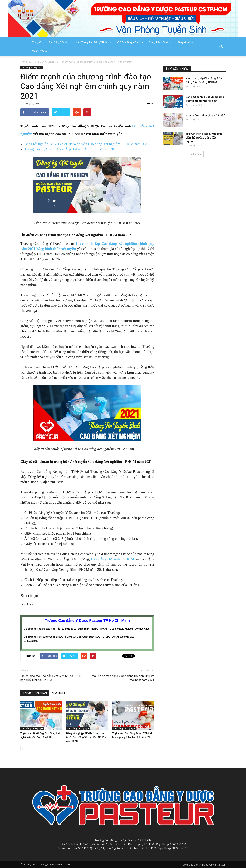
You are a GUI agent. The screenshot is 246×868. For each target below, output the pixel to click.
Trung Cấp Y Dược (160, 42)
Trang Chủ (38, 42)
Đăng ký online (185, 42)
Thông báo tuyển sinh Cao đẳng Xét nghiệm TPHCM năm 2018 (71, 149)
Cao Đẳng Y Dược (60, 42)
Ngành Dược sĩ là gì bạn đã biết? (206, 115)
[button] (221, 47)
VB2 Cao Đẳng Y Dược (130, 42)
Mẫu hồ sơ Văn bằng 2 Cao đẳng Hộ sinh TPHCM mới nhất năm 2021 (123, 678)
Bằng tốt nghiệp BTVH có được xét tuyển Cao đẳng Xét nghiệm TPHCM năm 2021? (87, 144)
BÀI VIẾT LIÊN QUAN (35, 693)
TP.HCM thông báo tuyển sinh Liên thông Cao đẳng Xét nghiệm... (204, 138)
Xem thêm (195, 154)
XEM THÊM (58, 693)
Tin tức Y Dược (40, 51)
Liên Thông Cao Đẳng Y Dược (94, 42)
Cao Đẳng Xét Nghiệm (32, 67)
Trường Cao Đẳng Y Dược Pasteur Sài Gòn (203, 865)
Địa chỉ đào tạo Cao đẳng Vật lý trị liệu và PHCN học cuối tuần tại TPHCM (51, 678)
